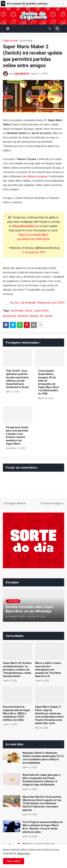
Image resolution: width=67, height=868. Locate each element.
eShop (28, 311)
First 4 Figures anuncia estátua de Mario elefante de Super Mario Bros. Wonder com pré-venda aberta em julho (43, 827)
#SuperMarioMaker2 (24, 226)
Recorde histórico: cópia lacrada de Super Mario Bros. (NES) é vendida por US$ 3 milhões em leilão (17, 713)
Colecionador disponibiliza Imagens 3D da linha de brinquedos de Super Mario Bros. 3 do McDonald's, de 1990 (49, 382)
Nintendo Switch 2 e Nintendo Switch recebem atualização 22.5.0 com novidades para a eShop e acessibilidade (43, 758)
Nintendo (23, 316)
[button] (58, 4)
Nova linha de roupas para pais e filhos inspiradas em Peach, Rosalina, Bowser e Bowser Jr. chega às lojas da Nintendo (42, 780)
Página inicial (10, 41)
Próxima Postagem (51, 503)
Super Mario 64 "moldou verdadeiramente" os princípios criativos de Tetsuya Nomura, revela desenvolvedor (17, 670)
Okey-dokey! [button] (14, 861)
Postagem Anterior (15, 503)
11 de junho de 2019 (34, 252)
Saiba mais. (24, 853)
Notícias (34, 316)
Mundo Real (10, 316)
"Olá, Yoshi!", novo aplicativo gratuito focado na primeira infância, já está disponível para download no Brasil (17, 379)
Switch (49, 316)
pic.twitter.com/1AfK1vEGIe (34, 239)
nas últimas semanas (35, 176)
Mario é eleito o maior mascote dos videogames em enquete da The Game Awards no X (48, 670)
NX (42, 316)
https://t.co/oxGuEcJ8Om (33, 235)
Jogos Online (41, 311)
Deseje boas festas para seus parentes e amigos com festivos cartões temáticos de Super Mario (17, 436)
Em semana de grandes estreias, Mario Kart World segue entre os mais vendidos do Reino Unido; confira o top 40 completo (28, 4)
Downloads (26, 41)
